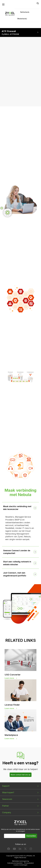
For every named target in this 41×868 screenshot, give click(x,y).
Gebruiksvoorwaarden (15, 863)
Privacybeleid (29, 863)
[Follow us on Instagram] (31, 849)
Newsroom (7, 799)
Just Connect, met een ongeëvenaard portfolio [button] (15, 574)
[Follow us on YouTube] (14, 849)
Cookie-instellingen (20, 865)
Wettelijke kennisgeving (20, 861)
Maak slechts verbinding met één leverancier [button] (17, 508)
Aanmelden (31, 836)
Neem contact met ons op (21, 775)
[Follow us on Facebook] (9, 849)
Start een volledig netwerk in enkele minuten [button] (17, 563)
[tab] (21, 508)
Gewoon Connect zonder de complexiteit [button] (17, 552)
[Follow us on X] (25, 849)
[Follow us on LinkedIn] (20, 849)
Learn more (9, 678)
